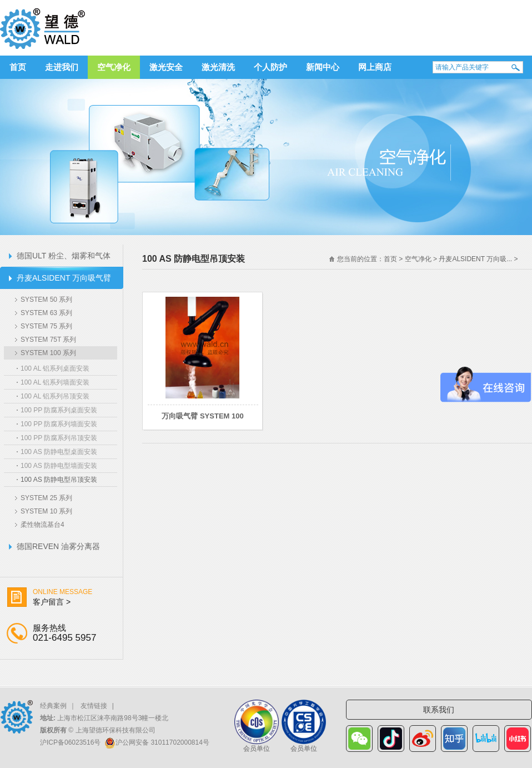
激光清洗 (218, 67)
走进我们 (62, 67)
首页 (18, 67)
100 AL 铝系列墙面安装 (55, 382)
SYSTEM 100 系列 (48, 353)
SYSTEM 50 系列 (46, 300)
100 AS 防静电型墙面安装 (59, 466)
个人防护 (270, 67)
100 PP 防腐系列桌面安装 (59, 410)
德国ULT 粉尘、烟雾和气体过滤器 (64, 259)
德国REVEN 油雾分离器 (58, 546)
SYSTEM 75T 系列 (48, 340)
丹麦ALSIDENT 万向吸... (475, 259)
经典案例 (53, 706)
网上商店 (375, 67)
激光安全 (166, 67)
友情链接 (94, 706)
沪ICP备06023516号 (70, 742)
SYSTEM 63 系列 (46, 313)
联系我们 (439, 710)
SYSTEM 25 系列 (46, 498)
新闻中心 (323, 67)
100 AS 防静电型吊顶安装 (59, 480)
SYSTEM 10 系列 (46, 511)
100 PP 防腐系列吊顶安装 (59, 438)
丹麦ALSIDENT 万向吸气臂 (64, 278)
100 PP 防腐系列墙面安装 (59, 424)
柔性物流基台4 (42, 525)
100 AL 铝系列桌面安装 (55, 368)
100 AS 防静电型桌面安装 (59, 452)
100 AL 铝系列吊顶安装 (55, 396)
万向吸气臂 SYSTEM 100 (202, 416)
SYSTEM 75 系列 (46, 326)
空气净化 (114, 67)
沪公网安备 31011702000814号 (162, 742)
